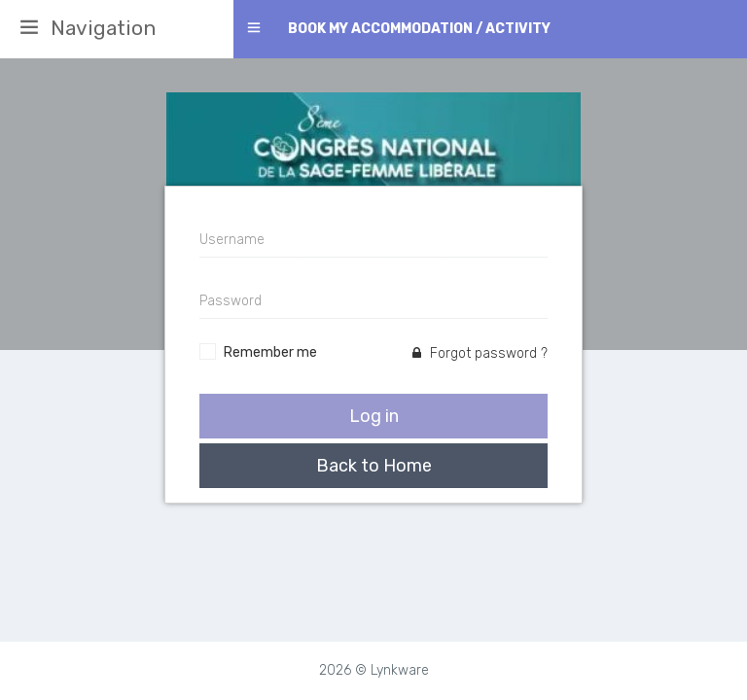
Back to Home (374, 466)
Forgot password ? (480, 353)
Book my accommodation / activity (419, 29)
